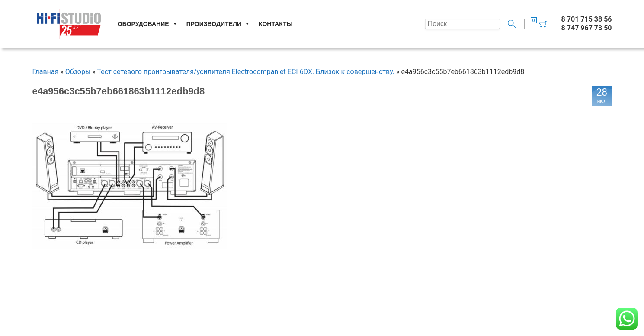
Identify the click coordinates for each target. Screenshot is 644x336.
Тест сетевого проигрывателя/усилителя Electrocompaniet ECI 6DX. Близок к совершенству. (246, 72)
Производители (218, 24)
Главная (46, 72)
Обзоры (78, 72)
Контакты (276, 24)
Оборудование (148, 24)
